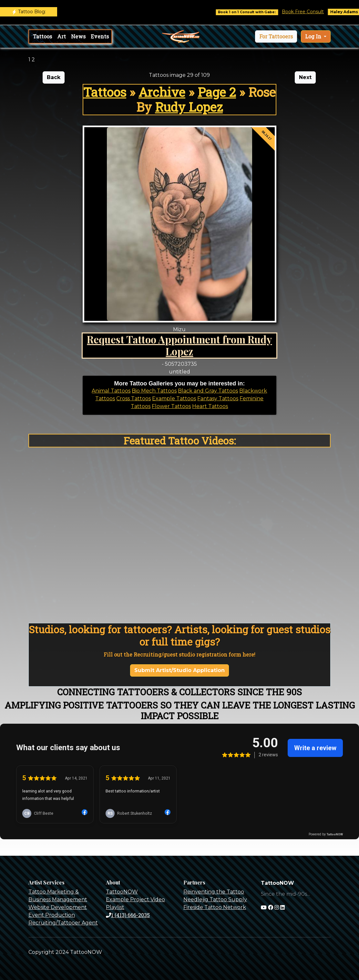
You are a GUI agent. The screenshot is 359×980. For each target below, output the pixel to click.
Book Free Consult (308, 12)
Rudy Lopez (189, 107)
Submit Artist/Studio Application (179, 670)
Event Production (52, 915)
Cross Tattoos (133, 398)
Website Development (58, 907)
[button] (276, 36)
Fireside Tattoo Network (215, 907)
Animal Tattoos (111, 391)
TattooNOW (122, 892)
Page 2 (217, 92)
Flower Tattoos (171, 406)
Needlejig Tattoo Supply (215, 899)
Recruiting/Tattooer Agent (63, 923)
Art (62, 36)
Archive (162, 92)
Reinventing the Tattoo (214, 892)
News (78, 36)
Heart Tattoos (210, 406)
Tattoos (42, 36)
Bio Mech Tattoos (154, 391)
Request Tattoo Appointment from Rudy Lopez (179, 345)
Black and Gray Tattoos (208, 391)
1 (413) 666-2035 (128, 915)
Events (100, 36)
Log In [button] (314, 36)
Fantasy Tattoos (218, 398)
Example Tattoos (174, 398)
